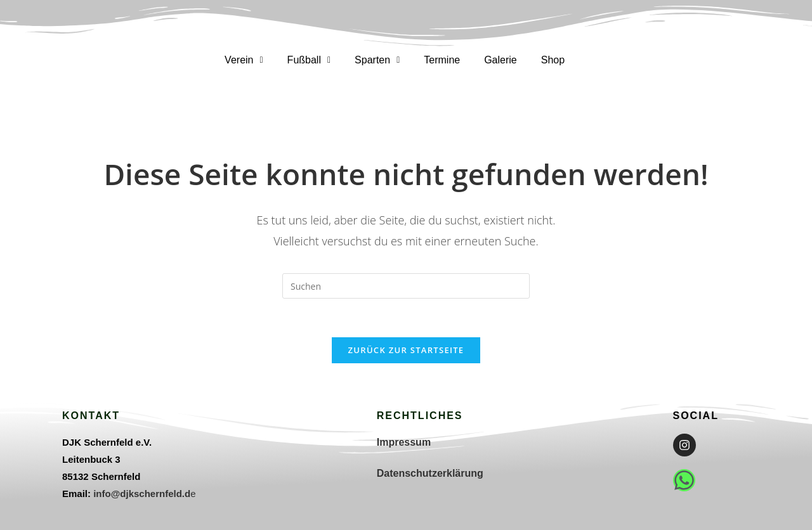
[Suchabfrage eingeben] (406, 286)
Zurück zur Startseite (406, 350)
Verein (244, 60)
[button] (244, 60)
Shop (553, 60)
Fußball (309, 60)
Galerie (501, 60)
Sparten (377, 60)
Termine (442, 60)
